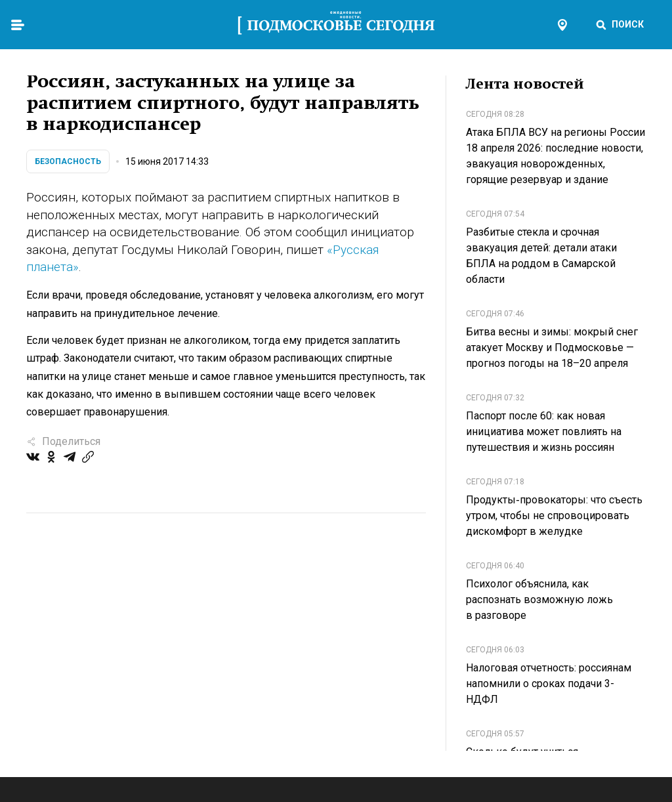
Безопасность (68, 161)
